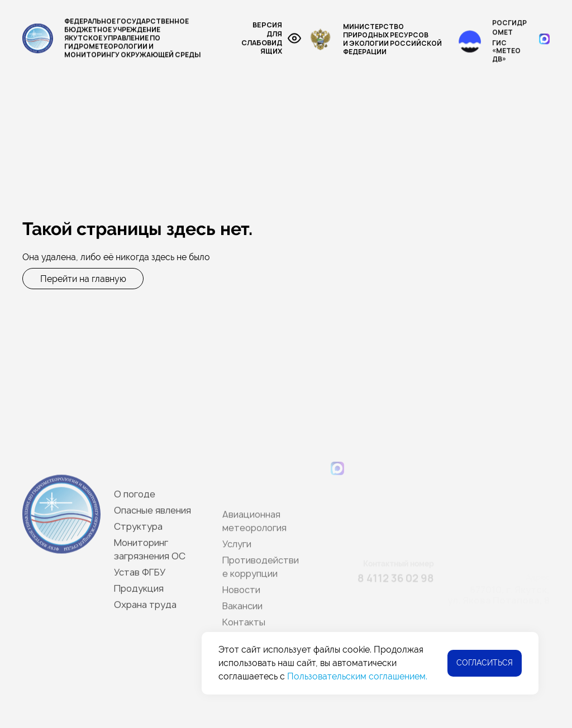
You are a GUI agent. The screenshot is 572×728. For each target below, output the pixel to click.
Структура (103, 112)
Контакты (267, 154)
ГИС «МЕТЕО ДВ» (506, 58)
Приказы (512, 112)
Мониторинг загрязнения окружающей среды (242, 112)
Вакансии (210, 154)
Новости (155, 154)
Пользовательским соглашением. (357, 676)
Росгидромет (509, 34)
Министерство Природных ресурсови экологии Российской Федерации (376, 42)
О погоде (42, 112)
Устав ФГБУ (451, 112)
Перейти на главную (83, 278)
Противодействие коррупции (462, 133)
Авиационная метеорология (239, 133)
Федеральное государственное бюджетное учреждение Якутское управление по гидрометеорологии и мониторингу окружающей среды (111, 39)
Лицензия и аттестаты (71, 154)
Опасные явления (60, 133)
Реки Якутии (383, 112)
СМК (326, 133)
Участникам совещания (355, 154)
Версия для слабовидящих (271, 41)
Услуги (367, 133)
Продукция (138, 133)
